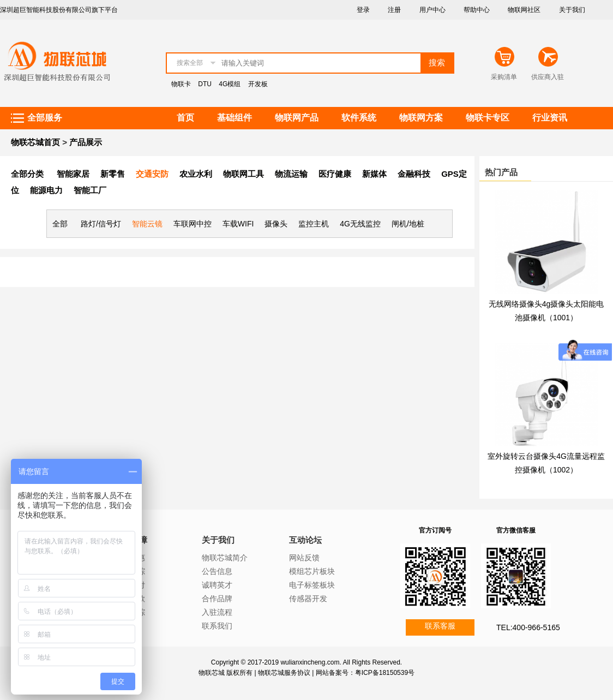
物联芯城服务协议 (284, 673)
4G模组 (230, 84)
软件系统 (359, 118)
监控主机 (314, 224)
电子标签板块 (312, 585)
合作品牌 (217, 599)
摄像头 (276, 224)
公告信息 (217, 571)
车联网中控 (193, 224)
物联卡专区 (488, 118)
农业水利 (196, 174)
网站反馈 (304, 558)
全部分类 (27, 174)
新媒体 (374, 174)
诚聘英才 (217, 585)
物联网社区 (524, 10)
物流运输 (291, 174)
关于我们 (572, 10)
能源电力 (46, 190)
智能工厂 (90, 190)
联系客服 (440, 626)
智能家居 (73, 174)
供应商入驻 (548, 77)
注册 (394, 10)
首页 (185, 118)
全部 (60, 224)
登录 (363, 10)
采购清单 (504, 77)
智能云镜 (147, 224)
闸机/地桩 (408, 224)
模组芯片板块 (312, 571)
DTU (205, 84)
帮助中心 (477, 10)
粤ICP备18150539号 (385, 673)
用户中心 (432, 10)
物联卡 (181, 84)
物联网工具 (244, 174)
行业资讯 (550, 118)
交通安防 (152, 174)
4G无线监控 (360, 224)
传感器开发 (308, 599)
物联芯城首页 (35, 142)
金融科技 (414, 174)
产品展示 (86, 142)
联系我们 (217, 626)
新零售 (113, 174)
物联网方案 (421, 118)
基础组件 (235, 118)
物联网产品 (297, 118)
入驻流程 (217, 612)
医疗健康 (335, 174)
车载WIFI (238, 224)
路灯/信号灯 (101, 224)
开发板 (258, 84)
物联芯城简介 (225, 558)
